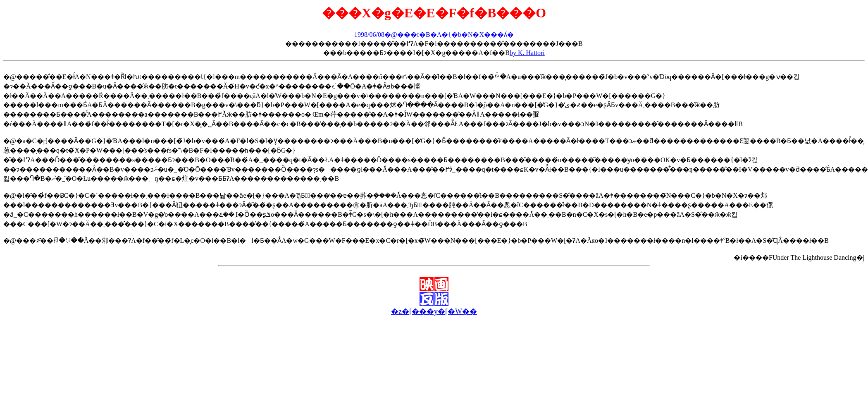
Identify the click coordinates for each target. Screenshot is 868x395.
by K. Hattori (527, 53)
